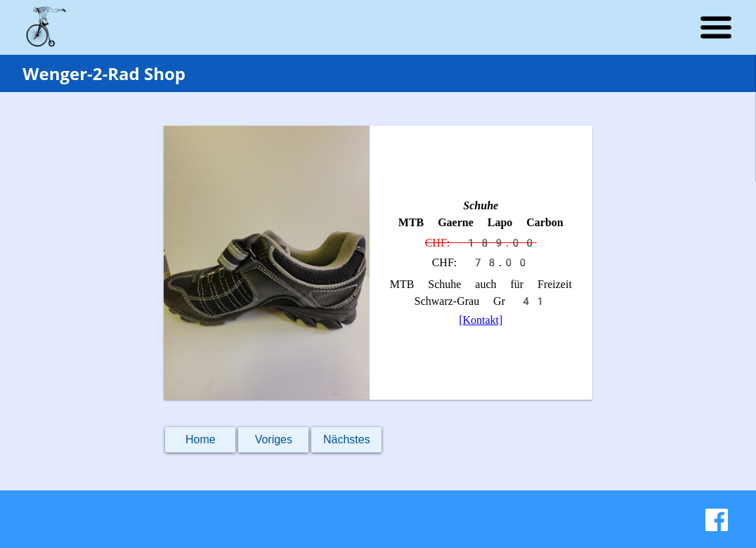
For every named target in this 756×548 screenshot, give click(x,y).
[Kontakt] (481, 320)
